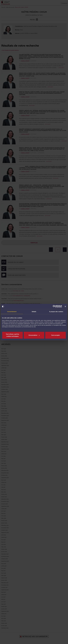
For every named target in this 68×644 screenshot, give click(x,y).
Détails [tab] (34, 311)
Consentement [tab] (12, 311)
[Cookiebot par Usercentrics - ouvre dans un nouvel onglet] (54, 306)
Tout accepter (56, 335)
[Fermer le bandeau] (65, 306)
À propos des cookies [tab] (56, 311)
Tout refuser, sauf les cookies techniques (12, 335)
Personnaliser (34, 335)
